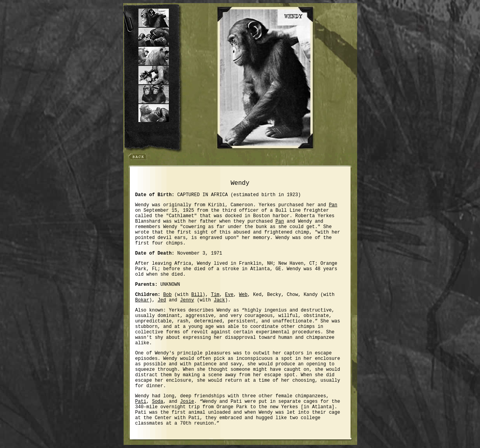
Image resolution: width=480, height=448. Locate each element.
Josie (187, 402)
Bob (168, 295)
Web (243, 295)
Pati (141, 402)
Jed (162, 300)
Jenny (187, 300)
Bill (197, 295)
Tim (215, 295)
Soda (158, 402)
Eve (229, 295)
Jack (219, 300)
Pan (333, 205)
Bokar (142, 300)
